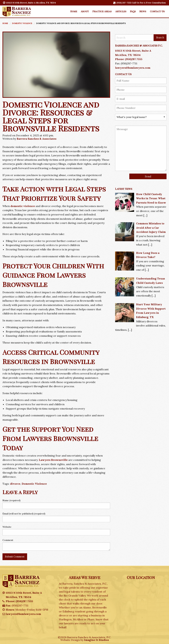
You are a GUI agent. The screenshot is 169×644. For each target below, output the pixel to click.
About (85, 11)
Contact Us (157, 11)
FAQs (133, 11)
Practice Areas (102, 11)
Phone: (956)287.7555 (129, 59)
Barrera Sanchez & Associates (37, 139)
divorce (15, 484)
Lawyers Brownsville (53, 460)
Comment (8, 540)
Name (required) (11, 500)
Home (74, 11)
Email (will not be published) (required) (24, 514)
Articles (121, 11)
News (143, 11)
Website (7, 527)
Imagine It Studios (96, 640)
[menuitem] (74, 11)
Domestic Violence (22, 23)
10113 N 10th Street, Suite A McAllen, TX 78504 (30, 3)
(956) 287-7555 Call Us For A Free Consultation (140, 3)
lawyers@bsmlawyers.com (133, 68)
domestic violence (23, 206)
